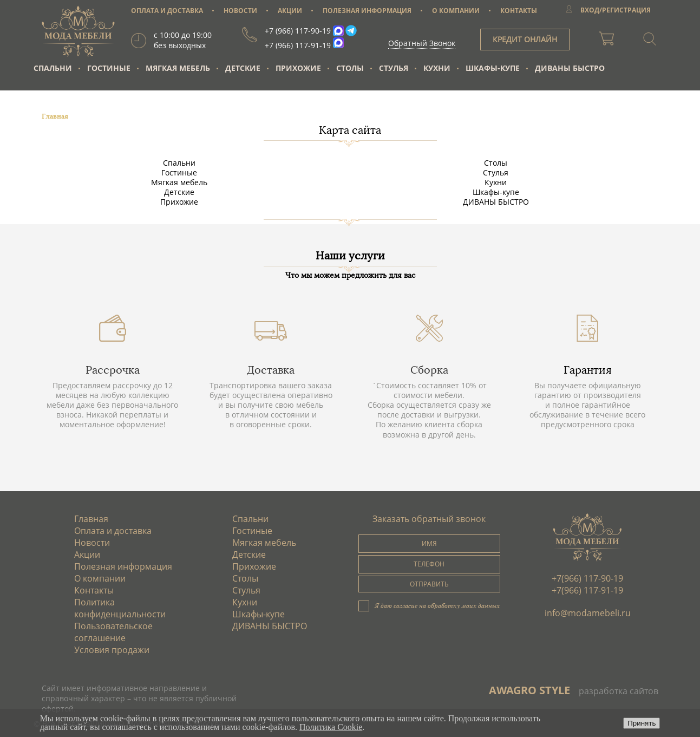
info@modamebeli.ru (588, 613)
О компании (100, 578)
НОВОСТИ (240, 11)
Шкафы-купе (493, 68)
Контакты (94, 590)
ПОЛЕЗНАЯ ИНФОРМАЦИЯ (367, 11)
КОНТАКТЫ (519, 11)
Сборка (429, 370)
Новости (92, 543)
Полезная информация (123, 566)
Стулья (394, 68)
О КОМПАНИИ (456, 11)
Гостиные (109, 68)
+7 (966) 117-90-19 (298, 31)
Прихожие (298, 68)
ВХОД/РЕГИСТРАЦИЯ (616, 10)
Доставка (271, 370)
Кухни (437, 68)
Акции (87, 555)
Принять (642, 723)
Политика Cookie (331, 727)
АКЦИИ (290, 11)
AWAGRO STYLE (529, 690)
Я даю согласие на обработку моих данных (437, 605)
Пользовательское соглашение (113, 632)
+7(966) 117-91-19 (587, 590)
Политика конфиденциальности (120, 608)
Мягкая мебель (178, 68)
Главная (91, 519)
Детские (243, 68)
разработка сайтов (619, 691)
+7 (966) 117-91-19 (298, 45)
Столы (350, 68)
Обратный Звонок (422, 43)
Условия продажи (112, 650)
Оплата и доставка (113, 531)
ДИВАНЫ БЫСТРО (570, 68)
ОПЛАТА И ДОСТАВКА (167, 11)
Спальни (53, 68)
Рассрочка (113, 370)
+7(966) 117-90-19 (587, 578)
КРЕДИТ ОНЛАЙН (525, 39)
